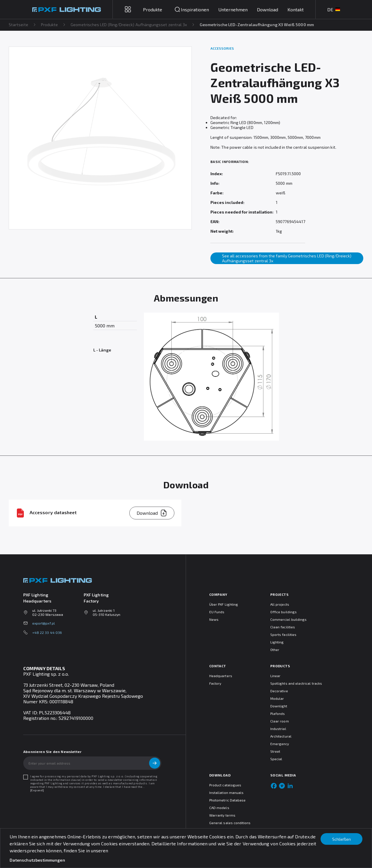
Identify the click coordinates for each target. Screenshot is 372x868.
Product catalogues (225, 785)
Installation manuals (226, 792)
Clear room (280, 721)
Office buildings (284, 612)
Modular (277, 698)
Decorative (279, 691)
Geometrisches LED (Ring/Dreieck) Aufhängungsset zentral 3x (129, 25)
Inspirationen (195, 9)
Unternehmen (233, 9)
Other (275, 650)
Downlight (279, 706)
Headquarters (221, 676)
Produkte (50, 25)
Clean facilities (283, 627)
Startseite (18, 25)
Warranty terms (222, 815)
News (214, 619)
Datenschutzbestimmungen (37, 860)
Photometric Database (227, 800)
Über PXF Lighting (224, 604)
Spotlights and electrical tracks (296, 683)
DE (334, 9)
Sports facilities (283, 634)
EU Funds (217, 612)
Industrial (278, 729)
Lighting (277, 642)
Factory (215, 683)
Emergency (280, 744)
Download (268, 9)
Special (276, 759)
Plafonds (278, 713)
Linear (275, 676)
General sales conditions (230, 823)
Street (275, 751)
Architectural (281, 736)
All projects (280, 604)
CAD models (219, 808)
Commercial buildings (288, 619)
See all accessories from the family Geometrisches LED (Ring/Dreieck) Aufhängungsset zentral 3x (287, 258)
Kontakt (296, 9)
